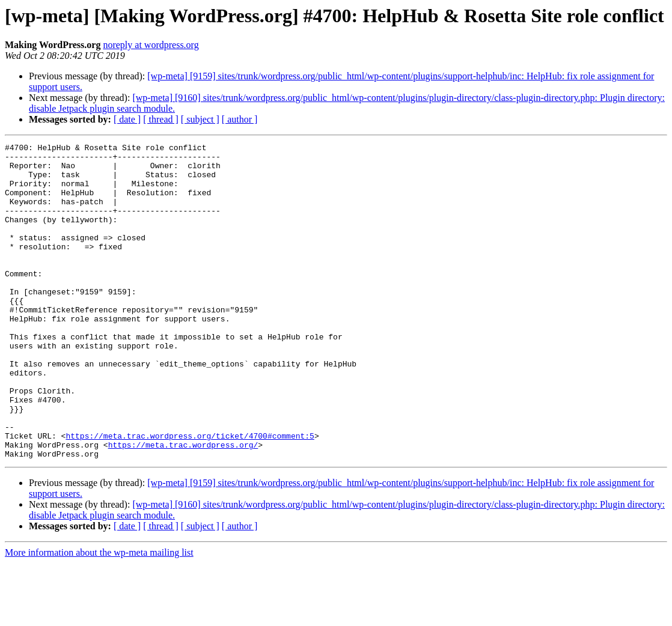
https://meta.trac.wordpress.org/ (183, 506)
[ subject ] (200, 119)
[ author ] (240, 119)
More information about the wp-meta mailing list (99, 615)
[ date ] (127, 119)
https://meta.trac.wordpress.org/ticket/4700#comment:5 (190, 495)
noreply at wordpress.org (151, 45)
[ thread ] (161, 119)
